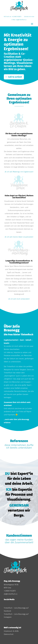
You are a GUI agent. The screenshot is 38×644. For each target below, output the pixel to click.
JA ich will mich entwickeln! (19, 299)
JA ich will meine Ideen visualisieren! (19, 237)
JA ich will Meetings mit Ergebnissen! (19, 172)
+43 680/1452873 (17, 17)
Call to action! (15, 77)
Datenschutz (9, 634)
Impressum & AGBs (11, 631)
